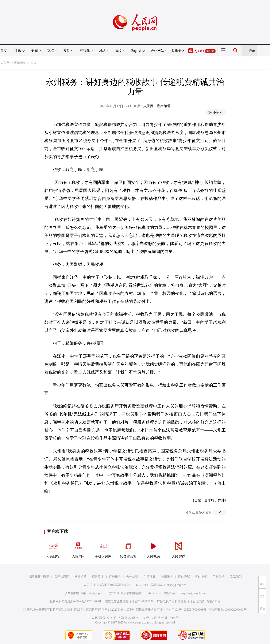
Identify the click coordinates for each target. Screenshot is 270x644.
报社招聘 (81, 577)
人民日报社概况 (39, 577)
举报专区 (178, 51)
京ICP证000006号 (195, 610)
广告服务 (115, 577)
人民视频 (153, 548)
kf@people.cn (97, 593)
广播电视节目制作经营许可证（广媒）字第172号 (189, 601)
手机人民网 (103, 548)
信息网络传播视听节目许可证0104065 (48, 610)
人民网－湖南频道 (157, 106)
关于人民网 (62, 577)
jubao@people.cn (176, 585)
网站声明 (184, 577)
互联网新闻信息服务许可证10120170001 (75, 601)
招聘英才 (98, 577)
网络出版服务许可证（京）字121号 (159, 610)
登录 (252, 51)
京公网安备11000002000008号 (227, 610)
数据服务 (167, 577)
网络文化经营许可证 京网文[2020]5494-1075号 (104, 610)
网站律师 (201, 577)
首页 (4, 51)
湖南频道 (20, 63)
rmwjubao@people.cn (192, 593)
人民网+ (78, 548)
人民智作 (178, 548)
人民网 (5, 63)
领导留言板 (128, 548)
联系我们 (236, 577)
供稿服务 (150, 577)
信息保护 (219, 577)
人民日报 (53, 548)
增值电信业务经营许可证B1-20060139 (129, 601)
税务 (34, 63)
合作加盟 (132, 577)
